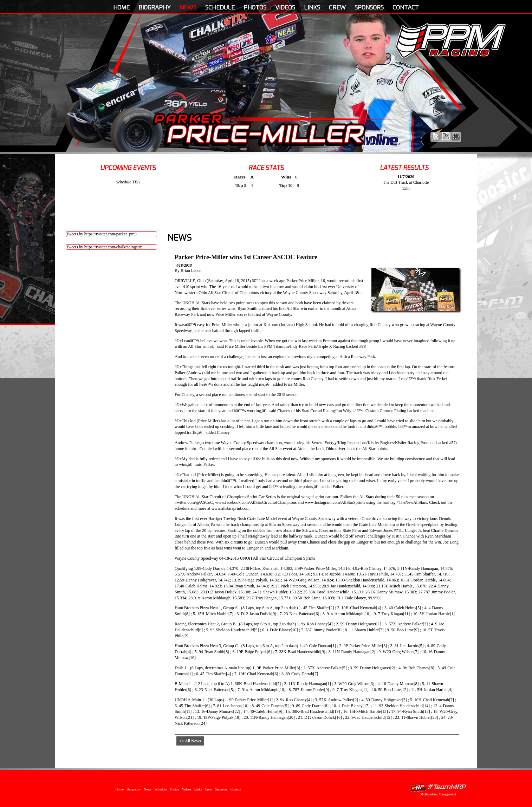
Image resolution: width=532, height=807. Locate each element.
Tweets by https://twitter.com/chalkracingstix (104, 247)
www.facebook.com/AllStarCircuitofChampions (256, 502)
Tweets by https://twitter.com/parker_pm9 (101, 234)
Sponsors (369, 8)
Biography (155, 8)
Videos (285, 8)
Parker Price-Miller (259, 128)
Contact (406, 8)
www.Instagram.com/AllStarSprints (335, 502)
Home (121, 8)
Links (312, 8)
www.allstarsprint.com (231, 508)
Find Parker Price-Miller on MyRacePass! (456, 136)
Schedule (220, 8)
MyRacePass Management (438, 794)
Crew (337, 8)
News (188, 8)
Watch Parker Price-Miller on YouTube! (446, 136)
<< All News (190, 741)
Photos (255, 8)
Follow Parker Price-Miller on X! (436, 136)
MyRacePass (438, 787)
